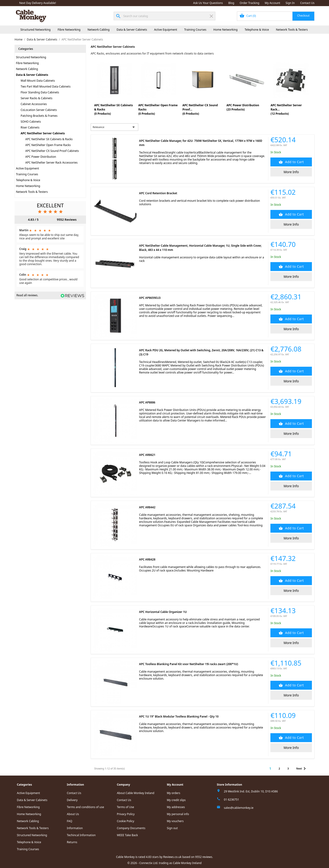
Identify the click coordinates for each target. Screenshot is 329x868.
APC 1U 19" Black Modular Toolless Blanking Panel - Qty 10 (179, 716)
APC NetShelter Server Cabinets (43, 133)
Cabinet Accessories (34, 104)
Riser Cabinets (30, 127)
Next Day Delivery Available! (38, 3)
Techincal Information (81, 835)
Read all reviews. (27, 295)
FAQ (69, 821)
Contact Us (307, 3)
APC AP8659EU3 (150, 298)
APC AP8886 (147, 402)
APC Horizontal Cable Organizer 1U (163, 612)
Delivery (72, 800)
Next (302, 769)
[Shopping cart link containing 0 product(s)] (276, 16)
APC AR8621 (147, 455)
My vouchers (175, 821)
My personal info (178, 814)
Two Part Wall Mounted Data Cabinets (46, 86)
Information (75, 828)
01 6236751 (231, 800)
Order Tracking (250, 3)
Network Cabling (98, 30)
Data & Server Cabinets (132, 30)
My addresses (176, 807)
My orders (174, 793)
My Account (273, 3)
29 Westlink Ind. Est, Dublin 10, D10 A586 (251, 791)
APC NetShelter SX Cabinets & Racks (49, 139)
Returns (72, 842)
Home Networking (225, 30)
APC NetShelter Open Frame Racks (48, 145)
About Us (73, 814)
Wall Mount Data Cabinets (38, 81)
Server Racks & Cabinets (36, 98)
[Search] (164, 16)
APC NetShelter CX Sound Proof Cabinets (52, 151)
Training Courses (195, 30)
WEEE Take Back (127, 835)
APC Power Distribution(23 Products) (243, 107)
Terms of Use (125, 807)
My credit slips (176, 800)
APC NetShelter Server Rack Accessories (51, 163)
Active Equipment (166, 30)
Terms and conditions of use (85, 807)
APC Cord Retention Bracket (158, 193)
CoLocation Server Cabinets (39, 110)
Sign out (172, 828)
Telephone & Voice (257, 30)
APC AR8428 (147, 559)
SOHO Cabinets (31, 122)
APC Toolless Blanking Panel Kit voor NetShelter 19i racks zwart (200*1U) (189, 664)
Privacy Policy (126, 814)
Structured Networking (36, 30)
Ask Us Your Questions (208, 3)
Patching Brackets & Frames (39, 116)
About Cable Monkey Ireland (136, 793)
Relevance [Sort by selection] (115, 127)
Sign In (290, 3)
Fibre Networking (69, 30)
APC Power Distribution (41, 157)
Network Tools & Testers (292, 30)
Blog (231, 3)
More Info (291, 172)
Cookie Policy (126, 821)
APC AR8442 (147, 507)
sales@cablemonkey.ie (239, 808)
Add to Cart (294, 162)
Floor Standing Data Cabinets (40, 92)
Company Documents (131, 828)
